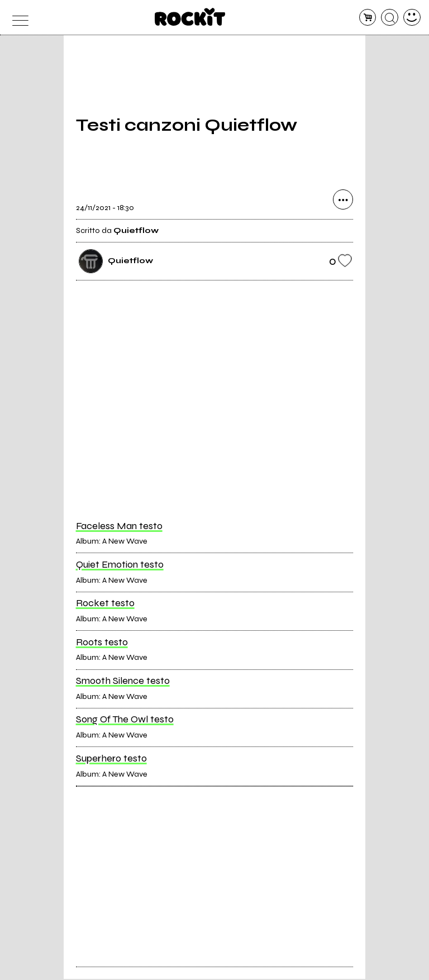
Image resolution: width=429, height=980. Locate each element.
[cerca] (390, 18)
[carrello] (368, 18)
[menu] (17, 18)
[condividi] (343, 201)
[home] (190, 17)
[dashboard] (412, 18)
